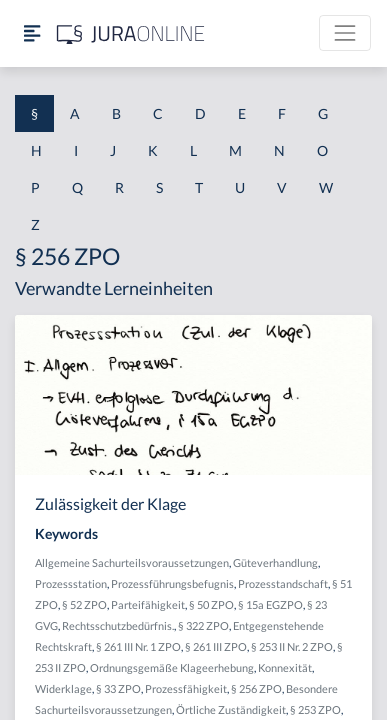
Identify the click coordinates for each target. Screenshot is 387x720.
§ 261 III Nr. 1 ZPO (138, 646)
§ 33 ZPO (118, 688)
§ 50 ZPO (211, 604)
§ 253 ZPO (315, 709)
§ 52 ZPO (84, 604)
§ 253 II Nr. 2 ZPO (292, 646)
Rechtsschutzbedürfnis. (118, 625)
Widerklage (63, 688)
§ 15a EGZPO (270, 604)
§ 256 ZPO (256, 688)
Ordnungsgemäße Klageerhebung (172, 667)
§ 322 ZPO (203, 625)
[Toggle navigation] (345, 33)
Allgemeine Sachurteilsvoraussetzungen (132, 562)
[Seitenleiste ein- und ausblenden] (32, 33)
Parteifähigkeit (148, 604)
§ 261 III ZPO (216, 646)
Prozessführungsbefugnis (172, 583)
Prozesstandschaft (283, 583)
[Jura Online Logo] (131, 33)
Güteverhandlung (275, 562)
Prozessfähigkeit (186, 688)
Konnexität (285, 667)
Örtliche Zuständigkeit (231, 709)
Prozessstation (71, 583)
